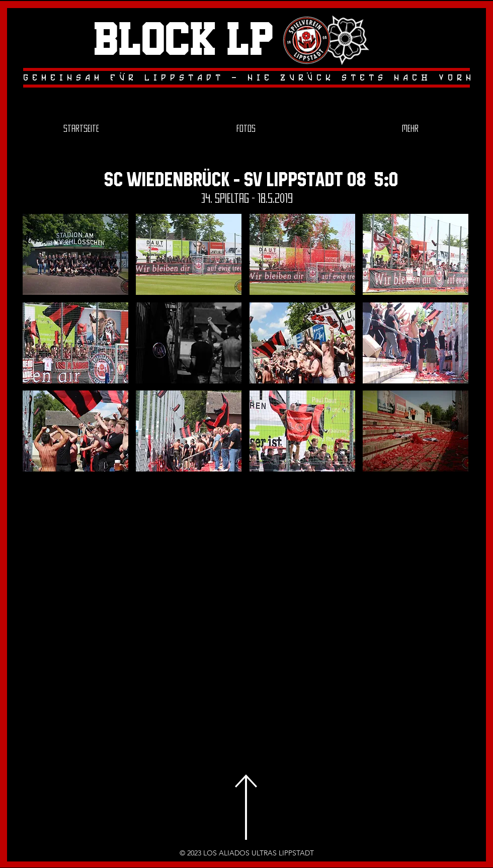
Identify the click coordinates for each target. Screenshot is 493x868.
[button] (75, 254)
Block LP (184, 41)
